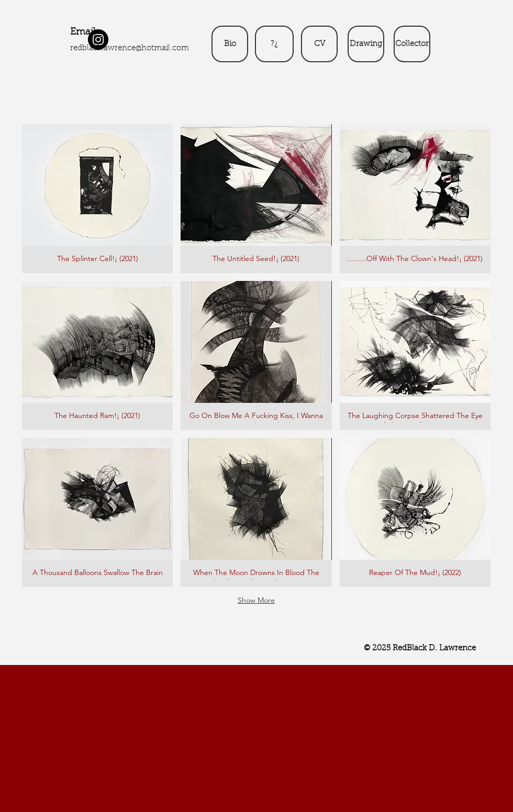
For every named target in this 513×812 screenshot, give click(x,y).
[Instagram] (98, 40)
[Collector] (412, 44)
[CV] (319, 44)
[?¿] (274, 44)
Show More (256, 600)
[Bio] (230, 44)
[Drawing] (366, 44)
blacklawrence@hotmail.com (136, 48)
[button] (97, 199)
